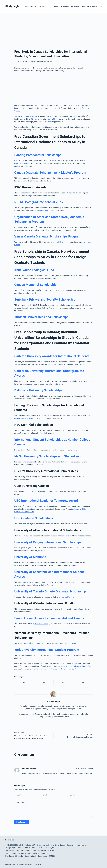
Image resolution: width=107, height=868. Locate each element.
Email (45, 795)
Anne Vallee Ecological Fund (34, 270)
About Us (33, 6)
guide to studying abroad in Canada (74, 666)
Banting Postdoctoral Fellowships (38, 155)
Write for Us (75, 6)
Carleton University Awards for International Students (52, 356)
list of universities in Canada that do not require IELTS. (56, 669)
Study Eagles (13, 6)
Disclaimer (65, 6)
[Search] (101, 6)
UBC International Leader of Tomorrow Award (46, 501)
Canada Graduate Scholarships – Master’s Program (50, 172)
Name (19, 795)
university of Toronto (66, 597)
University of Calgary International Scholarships (48, 542)
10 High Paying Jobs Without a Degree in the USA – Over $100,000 (30, 848)
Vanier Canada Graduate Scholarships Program (47, 236)
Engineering (45, 211)
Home (26, 6)
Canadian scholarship (22, 163)
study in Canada (31, 116)
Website (72, 795)
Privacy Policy (54, 6)
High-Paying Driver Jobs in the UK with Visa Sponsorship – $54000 (30, 856)
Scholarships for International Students (39, 61)
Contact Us (42, 6)
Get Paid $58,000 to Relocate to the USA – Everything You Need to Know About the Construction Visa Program (46, 845)
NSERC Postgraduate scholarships (39, 202)
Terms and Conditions (89, 6)
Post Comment (22, 822)
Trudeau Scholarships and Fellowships (41, 317)
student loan (53, 119)
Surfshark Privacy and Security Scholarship (45, 299)
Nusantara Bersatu (29, 769)
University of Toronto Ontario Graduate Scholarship (50, 591)
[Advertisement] (53, 28)
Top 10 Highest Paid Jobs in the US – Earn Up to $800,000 (27, 853)
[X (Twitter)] (63, 682)
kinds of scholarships (42, 624)
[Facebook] (24, 682)
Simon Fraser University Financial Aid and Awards (49, 618)
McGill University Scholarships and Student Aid (47, 456)
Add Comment (21, 802)
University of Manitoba (30, 557)
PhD (60, 242)
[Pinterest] (83, 682)
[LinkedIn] (44, 682)
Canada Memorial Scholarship (35, 285)
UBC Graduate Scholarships (34, 518)
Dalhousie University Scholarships (38, 390)
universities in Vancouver (24, 418)
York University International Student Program (47, 650)
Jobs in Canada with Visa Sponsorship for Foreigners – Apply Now (30, 851)
